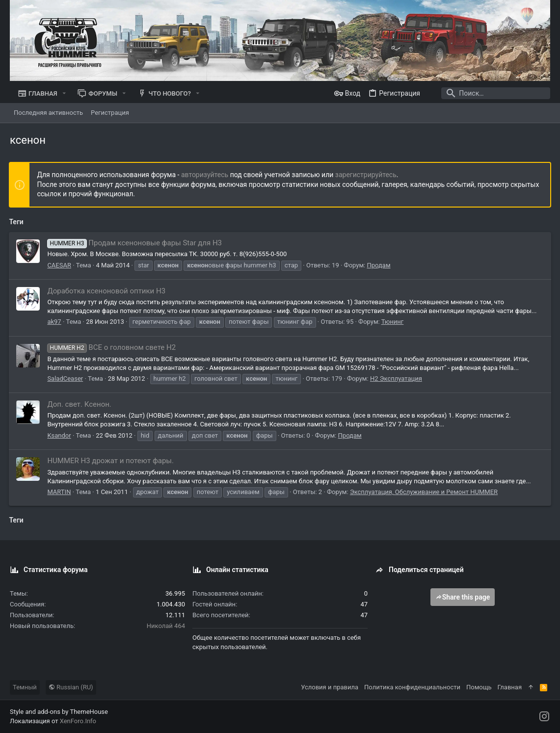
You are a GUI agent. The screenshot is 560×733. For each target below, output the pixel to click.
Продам (379, 265)
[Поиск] (489, 93)
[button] (64, 93)
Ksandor (60, 435)
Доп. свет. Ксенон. (80, 404)
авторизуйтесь (206, 175)
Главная (510, 687)
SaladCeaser (66, 379)
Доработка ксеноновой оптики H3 (107, 291)
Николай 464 (166, 626)
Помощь (479, 687)
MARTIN (60, 492)
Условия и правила (330, 687)
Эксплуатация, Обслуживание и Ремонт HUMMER (424, 492)
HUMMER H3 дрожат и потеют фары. (111, 461)
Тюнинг (393, 322)
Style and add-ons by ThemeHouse (59, 712)
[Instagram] (544, 717)
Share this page (463, 597)
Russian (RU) (71, 687)
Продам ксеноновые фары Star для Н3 (135, 243)
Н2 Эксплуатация (397, 379)
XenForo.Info (78, 721)
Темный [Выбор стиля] (25, 687)
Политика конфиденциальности (412, 687)
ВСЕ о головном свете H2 (112, 347)
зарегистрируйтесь (366, 175)
